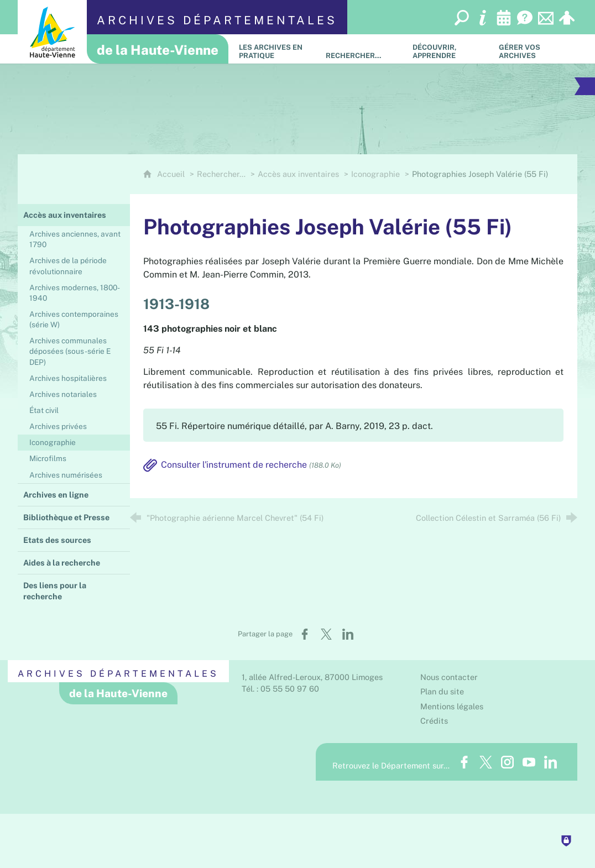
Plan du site (442, 691)
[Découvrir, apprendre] (448, 49)
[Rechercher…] (361, 49)
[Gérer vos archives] (534, 49)
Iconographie (375, 174)
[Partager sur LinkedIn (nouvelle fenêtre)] (348, 634)
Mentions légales (452, 706)
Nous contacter (449, 677)
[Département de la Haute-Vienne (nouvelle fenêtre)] (52, 32)
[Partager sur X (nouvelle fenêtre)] (326, 634)
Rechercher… (221, 174)
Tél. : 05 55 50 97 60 (280, 689)
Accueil (172, 174)
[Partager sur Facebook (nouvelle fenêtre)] (305, 634)
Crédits (434, 721)
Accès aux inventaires (298, 174)
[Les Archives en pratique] (274, 49)
